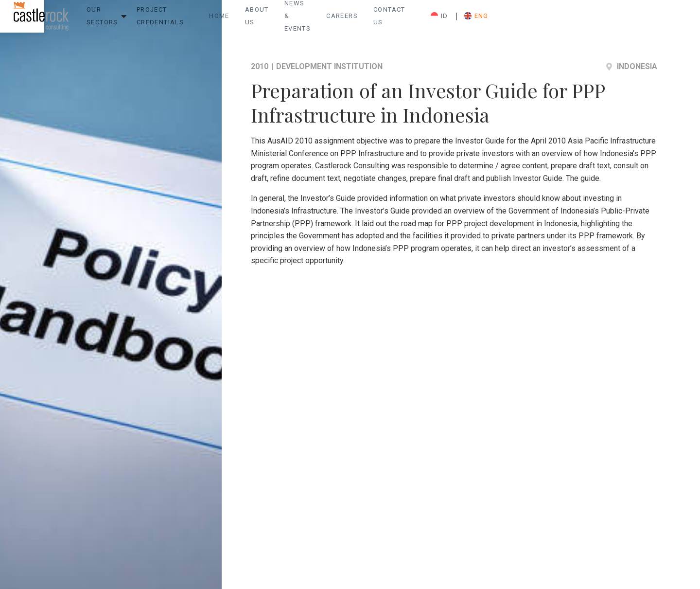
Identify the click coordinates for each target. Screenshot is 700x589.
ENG (645, 20)
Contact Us (537, 20)
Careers (483, 20)
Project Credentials (228, 20)
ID (608, 20)
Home (319, 20)
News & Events (424, 20)
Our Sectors (145, 20)
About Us (362, 20)
